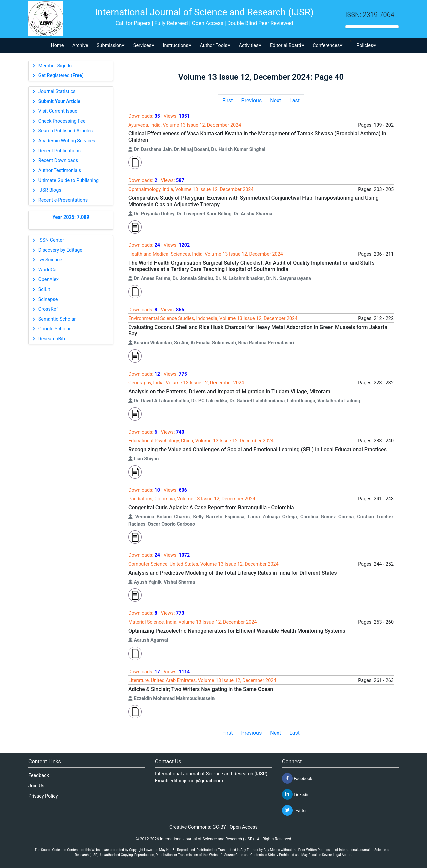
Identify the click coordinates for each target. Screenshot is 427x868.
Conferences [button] (328, 46)
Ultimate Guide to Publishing (69, 181)
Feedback (39, 775)
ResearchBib (52, 339)
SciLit (44, 289)
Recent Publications (60, 151)
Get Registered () (61, 76)
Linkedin (296, 794)
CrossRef (48, 309)
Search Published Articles (66, 131)
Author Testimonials (60, 171)
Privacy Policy (43, 796)
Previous (252, 101)
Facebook (297, 778)
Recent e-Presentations (63, 200)
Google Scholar (55, 329)
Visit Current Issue (58, 111)
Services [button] (144, 46)
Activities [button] (250, 46)
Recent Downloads (58, 161)
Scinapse (48, 299)
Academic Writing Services (67, 141)
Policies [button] (366, 46)
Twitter (294, 810)
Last (294, 101)
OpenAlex (49, 279)
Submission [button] (111, 46)
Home (58, 46)
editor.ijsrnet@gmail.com (196, 781)
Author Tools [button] (215, 46)
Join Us (36, 786)
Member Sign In (55, 66)
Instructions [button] (177, 46)
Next (275, 101)
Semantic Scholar (57, 319)
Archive (80, 46)
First (228, 101)
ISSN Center (51, 240)
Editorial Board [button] (287, 46)
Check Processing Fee (62, 121)
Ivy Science (50, 260)
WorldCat (48, 270)
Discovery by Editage (60, 250)
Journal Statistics (57, 92)
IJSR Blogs (50, 190)
